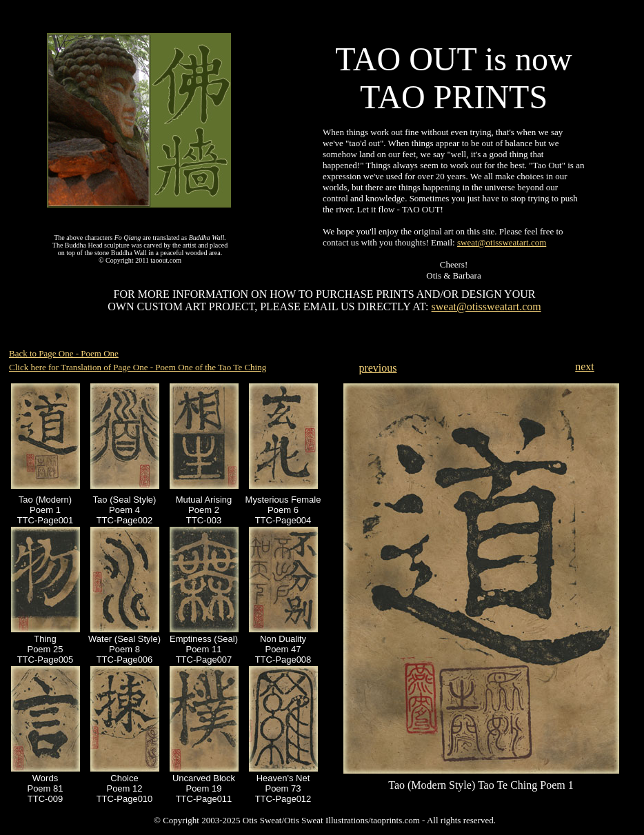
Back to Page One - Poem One (64, 353)
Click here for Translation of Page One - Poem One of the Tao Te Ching (138, 367)
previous (378, 368)
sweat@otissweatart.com (502, 242)
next (585, 366)
